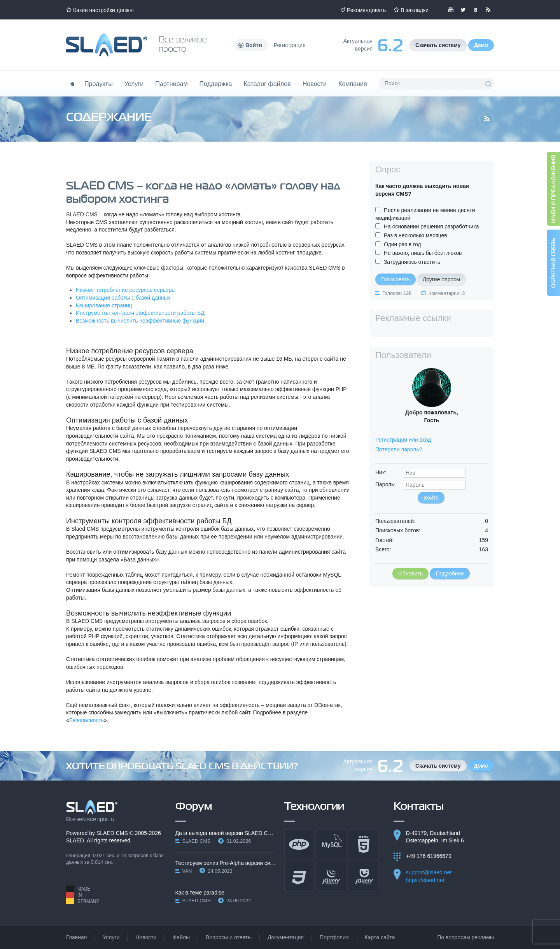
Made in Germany (83, 895)
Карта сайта (380, 937)
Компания (353, 84)
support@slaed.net (429, 872)
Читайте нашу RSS (488, 10)
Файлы (181, 937)
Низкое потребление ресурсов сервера (125, 290)
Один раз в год (402, 244)
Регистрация (290, 45)
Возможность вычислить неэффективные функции (140, 321)
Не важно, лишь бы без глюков (423, 253)
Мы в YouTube (451, 10)
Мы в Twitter (463, 10)
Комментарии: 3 (447, 293)
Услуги (134, 84)
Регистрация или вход (403, 440)
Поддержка (216, 84)
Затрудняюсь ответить (412, 262)
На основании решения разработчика (431, 226)
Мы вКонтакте (476, 10)
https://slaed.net (425, 880)
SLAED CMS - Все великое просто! (92, 811)
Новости (315, 84)
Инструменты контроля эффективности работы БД (140, 313)
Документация (286, 937)
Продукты (99, 84)
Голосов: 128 (397, 293)
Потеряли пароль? (399, 449)
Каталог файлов (267, 84)
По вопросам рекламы (465, 937)
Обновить (410, 574)
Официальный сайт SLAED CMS (107, 45)
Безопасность (87, 720)
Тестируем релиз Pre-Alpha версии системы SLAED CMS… (226, 863)
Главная (76, 937)
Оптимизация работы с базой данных (123, 298)
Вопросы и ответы (229, 937)
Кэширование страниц (104, 305)
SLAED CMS (112, 833)
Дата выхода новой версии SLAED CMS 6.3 (226, 833)
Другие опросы (442, 279)
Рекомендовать (366, 10)
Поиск (488, 84)
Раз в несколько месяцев (416, 235)
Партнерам (171, 84)
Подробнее (450, 574)
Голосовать (395, 279)
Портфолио (334, 937)
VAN (187, 871)
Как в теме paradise (200, 893)
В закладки (415, 10)
